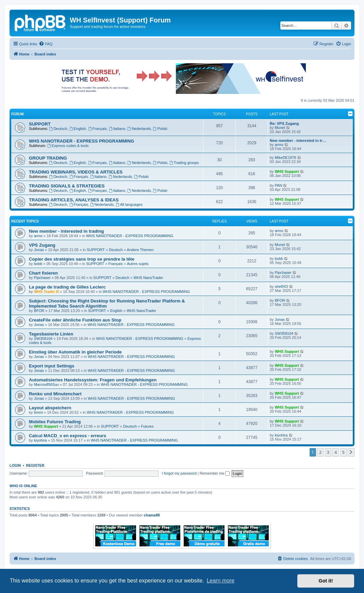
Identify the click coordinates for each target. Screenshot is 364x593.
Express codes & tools (68, 146)
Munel (280, 128)
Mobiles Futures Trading (55, 422)
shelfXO (282, 286)
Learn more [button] (220, 581)
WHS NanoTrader (148, 278)
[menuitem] (46, 44)
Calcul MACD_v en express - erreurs (68, 436)
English (78, 129)
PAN (279, 185)
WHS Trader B (46, 292)
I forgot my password (179, 473)
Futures (147, 426)
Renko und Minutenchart (55, 394)
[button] (351, 452)
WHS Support (287, 171)
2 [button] (320, 452)
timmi (38, 412)
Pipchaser (42, 278)
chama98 (152, 515)
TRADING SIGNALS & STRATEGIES (67, 186)
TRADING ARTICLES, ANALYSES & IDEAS (74, 200)
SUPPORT (40, 124)
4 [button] (336, 452)
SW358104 (43, 339)
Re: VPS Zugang (284, 123)
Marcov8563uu (46, 384)
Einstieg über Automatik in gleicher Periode (75, 352)
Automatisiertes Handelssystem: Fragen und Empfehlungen (93, 380)
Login (15, 465)
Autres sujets (138, 264)
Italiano (117, 129)
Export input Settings (52, 366)
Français (97, 129)
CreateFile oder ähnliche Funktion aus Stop (75, 320)
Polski (160, 129)
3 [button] (328, 452)
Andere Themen (140, 250)
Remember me (215, 473)
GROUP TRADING (48, 158)
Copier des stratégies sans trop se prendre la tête (82, 259)
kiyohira (40, 440)
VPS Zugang (42, 245)
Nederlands (139, 129)
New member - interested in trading (67, 231)
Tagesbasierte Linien (51, 334)
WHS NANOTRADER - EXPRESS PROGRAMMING (81, 141)
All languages (129, 204)
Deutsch (58, 129)
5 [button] (343, 452)
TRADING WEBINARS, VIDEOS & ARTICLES (76, 172)
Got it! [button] (326, 581)
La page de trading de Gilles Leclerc (67, 287)
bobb (38, 264)
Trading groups (184, 163)
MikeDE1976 (286, 158)
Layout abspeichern (50, 408)
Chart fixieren (43, 273)
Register (35, 465)
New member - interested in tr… (298, 141)
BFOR (39, 311)
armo (279, 145)
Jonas (39, 250)
